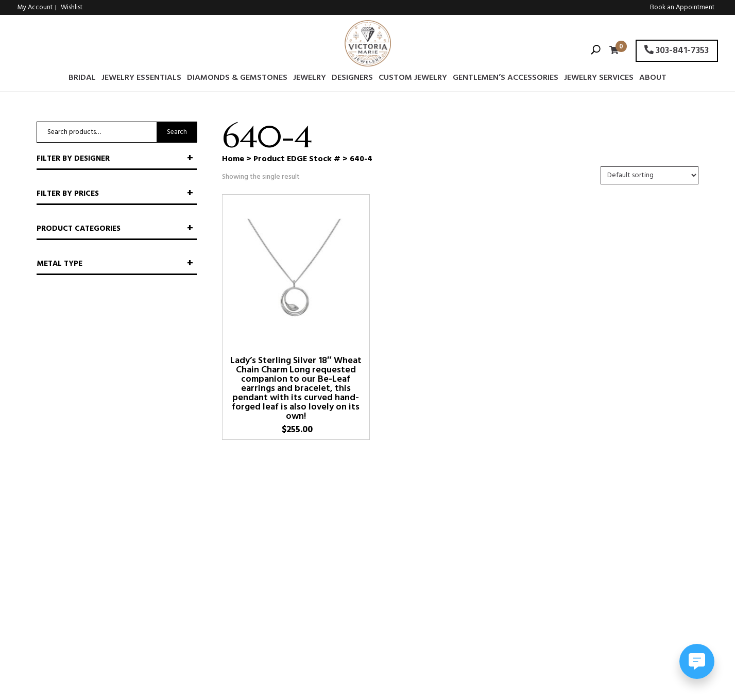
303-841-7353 (677, 51)
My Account (35, 7)
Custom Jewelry (413, 79)
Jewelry (310, 79)
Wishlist (72, 7)
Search (177, 132)
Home (233, 159)
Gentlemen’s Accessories (506, 79)
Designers (352, 79)
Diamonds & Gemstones (237, 79)
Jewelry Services (599, 79)
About (653, 79)
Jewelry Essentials (141, 79)
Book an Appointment (682, 7)
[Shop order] (649, 175)
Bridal (82, 79)
